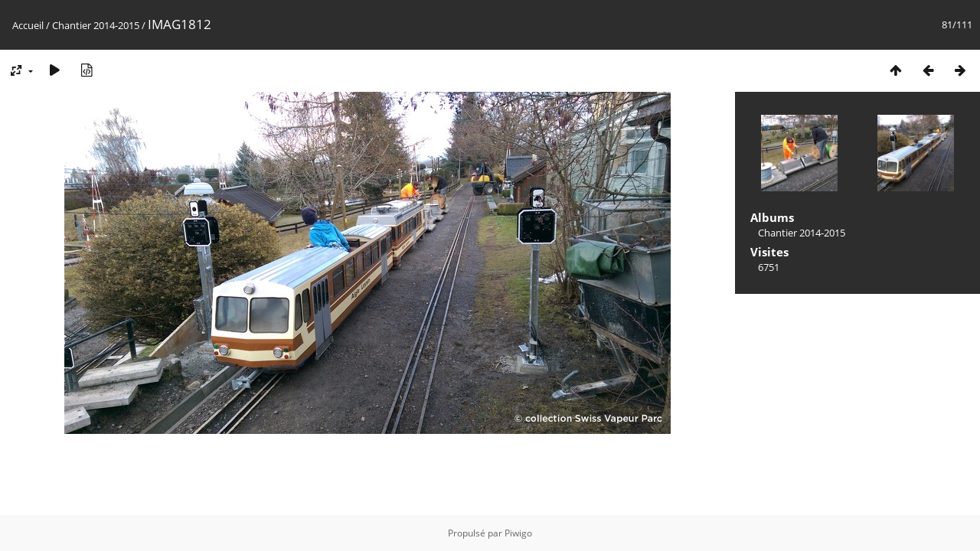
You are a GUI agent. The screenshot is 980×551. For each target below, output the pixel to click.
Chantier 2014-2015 (96, 25)
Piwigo (518, 533)
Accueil (28, 25)
